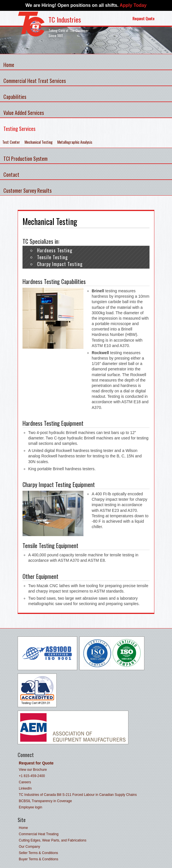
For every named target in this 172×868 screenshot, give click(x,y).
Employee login (30, 807)
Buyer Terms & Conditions (39, 859)
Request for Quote (36, 763)
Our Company (29, 847)
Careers (25, 782)
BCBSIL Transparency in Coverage (45, 801)
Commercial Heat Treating (39, 834)
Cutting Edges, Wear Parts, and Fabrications (53, 840)
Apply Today (133, 5)
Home (23, 828)
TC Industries (65, 19)
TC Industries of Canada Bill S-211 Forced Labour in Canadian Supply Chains (78, 795)
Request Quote (143, 18)
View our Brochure (33, 770)
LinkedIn (25, 788)
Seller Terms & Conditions (38, 853)
